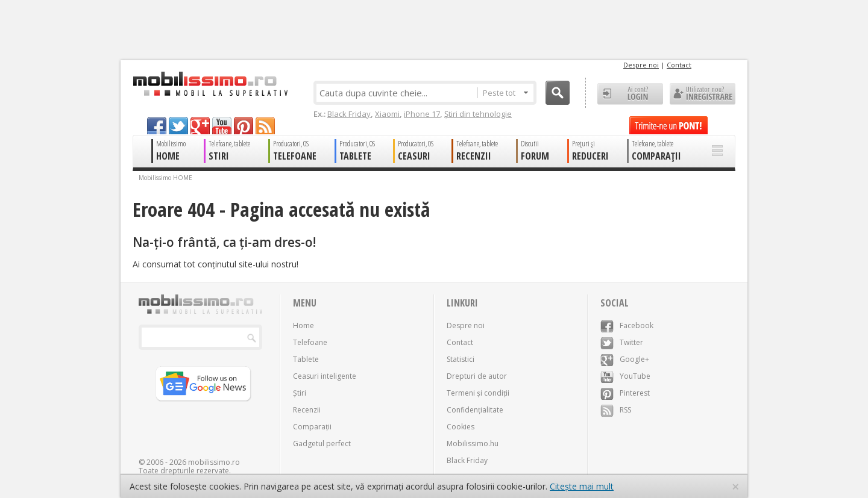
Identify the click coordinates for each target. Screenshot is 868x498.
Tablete (306, 359)
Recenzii (307, 410)
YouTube (625, 376)
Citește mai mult (582, 486)
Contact (679, 65)
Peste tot (505, 93)
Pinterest (625, 393)
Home (303, 325)
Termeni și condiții (478, 393)
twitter (178, 126)
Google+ (625, 359)
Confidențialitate (475, 410)
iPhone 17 (422, 114)
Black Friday (349, 114)
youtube (222, 126)
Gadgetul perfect (322, 444)
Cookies (461, 427)
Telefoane (310, 342)
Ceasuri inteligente (325, 376)
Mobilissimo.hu (473, 444)
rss (265, 126)
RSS (616, 410)
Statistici (461, 359)
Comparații (312, 427)
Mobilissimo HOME (165, 178)
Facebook (627, 325)
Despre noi (641, 65)
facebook (157, 126)
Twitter (622, 342)
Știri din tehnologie (478, 114)
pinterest (244, 126)
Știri (300, 393)
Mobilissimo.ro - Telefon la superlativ (210, 84)
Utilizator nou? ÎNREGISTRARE (703, 94)
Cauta (558, 93)
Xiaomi (387, 114)
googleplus (200, 126)
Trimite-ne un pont (668, 125)
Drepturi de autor (477, 376)
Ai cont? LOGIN (630, 94)
